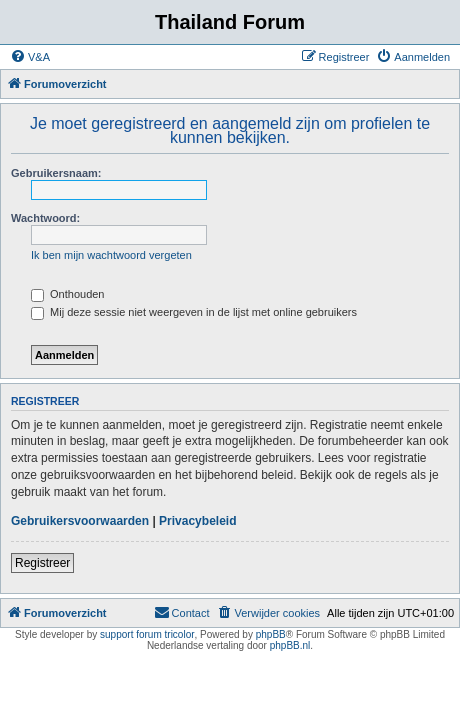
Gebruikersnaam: (56, 173)
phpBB (271, 634)
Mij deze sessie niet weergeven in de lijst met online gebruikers (194, 312)
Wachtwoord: (45, 218)
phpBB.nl (290, 645)
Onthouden (68, 294)
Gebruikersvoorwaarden (80, 521)
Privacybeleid (197, 521)
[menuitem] (30, 57)
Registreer (42, 563)
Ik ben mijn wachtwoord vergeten (111, 255)
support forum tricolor (147, 634)
